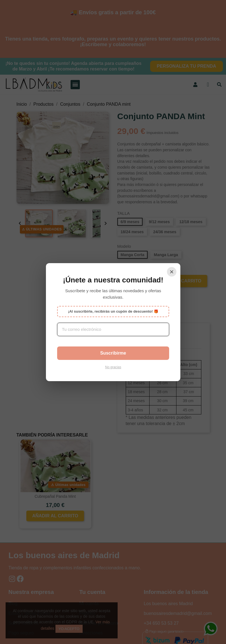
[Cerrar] (172, 272)
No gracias (113, 367)
